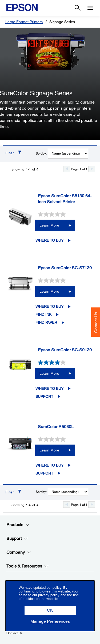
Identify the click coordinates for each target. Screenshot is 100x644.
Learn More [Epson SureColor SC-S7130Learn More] (49, 291)
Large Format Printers (24, 22)
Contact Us (96, 322)
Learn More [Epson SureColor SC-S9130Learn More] (49, 373)
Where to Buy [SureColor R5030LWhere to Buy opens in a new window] (49, 465)
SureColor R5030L (56, 427)
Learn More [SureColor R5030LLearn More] (49, 450)
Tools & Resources (27, 566)
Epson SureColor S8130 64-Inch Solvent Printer (65, 199)
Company (19, 552)
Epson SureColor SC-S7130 (65, 268)
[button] (50, 610)
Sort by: (41, 153)
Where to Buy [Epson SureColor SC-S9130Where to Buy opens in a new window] (49, 389)
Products (18, 525)
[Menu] (90, 8)
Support (44, 396)
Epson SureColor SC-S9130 (65, 350)
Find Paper (46, 322)
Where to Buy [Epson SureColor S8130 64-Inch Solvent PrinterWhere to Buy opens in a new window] (49, 240)
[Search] (78, 8)
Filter (10, 153)
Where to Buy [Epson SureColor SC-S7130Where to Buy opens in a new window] (49, 306)
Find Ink (43, 314)
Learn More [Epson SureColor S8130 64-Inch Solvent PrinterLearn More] (49, 225)
